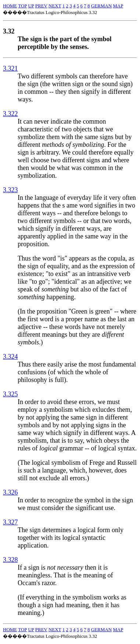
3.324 (10, 357)
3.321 (10, 68)
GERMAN (101, 6)
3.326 (10, 492)
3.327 (10, 522)
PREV (41, 6)
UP (31, 6)
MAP (118, 6)
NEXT (55, 6)
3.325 (10, 394)
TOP (22, 6)
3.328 (10, 560)
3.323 (10, 190)
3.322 (10, 114)
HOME (10, 6)
